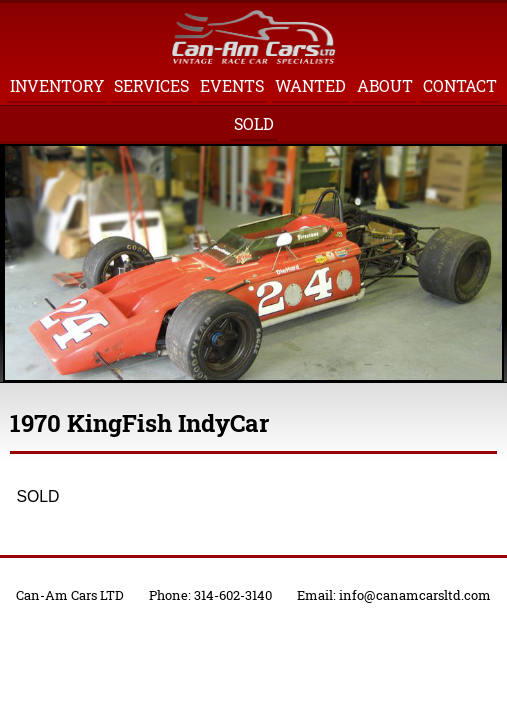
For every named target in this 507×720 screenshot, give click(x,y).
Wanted (310, 85)
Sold (254, 123)
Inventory (57, 85)
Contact (460, 85)
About (385, 85)
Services (151, 85)
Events (232, 85)
